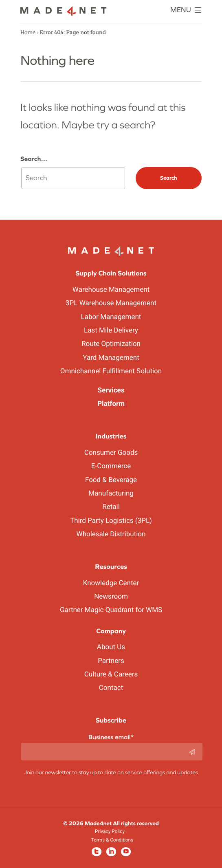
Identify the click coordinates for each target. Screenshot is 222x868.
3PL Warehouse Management (111, 303)
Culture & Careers (111, 674)
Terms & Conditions (112, 840)
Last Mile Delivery (111, 330)
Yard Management (111, 358)
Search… (34, 159)
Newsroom (111, 597)
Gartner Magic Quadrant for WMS (111, 610)
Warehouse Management (111, 290)
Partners (111, 661)
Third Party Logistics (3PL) (111, 521)
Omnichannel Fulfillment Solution (111, 371)
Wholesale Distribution (111, 534)
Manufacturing (111, 493)
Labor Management (111, 317)
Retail (111, 507)
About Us (111, 647)
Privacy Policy (110, 831)
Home (28, 33)
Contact (111, 688)
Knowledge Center (111, 583)
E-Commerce (111, 466)
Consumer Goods (111, 453)
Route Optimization (111, 344)
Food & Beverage (111, 480)
